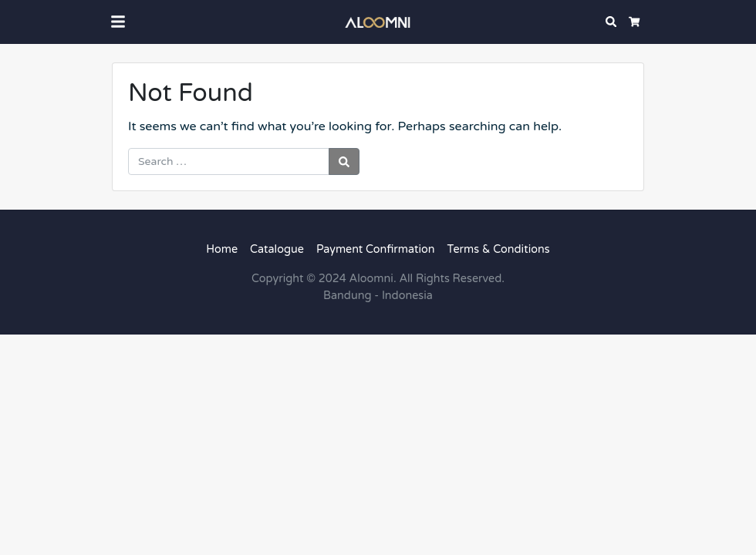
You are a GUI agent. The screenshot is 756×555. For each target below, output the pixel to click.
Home (222, 249)
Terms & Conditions (499, 249)
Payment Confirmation (376, 249)
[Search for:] (229, 161)
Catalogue (277, 249)
